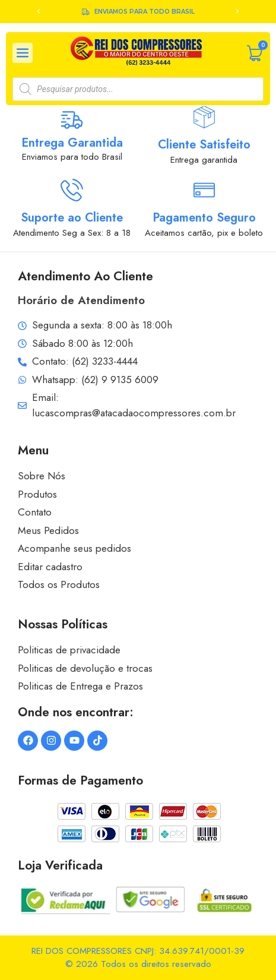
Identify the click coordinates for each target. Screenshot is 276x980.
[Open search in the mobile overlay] (138, 89)
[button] (39, 11)
